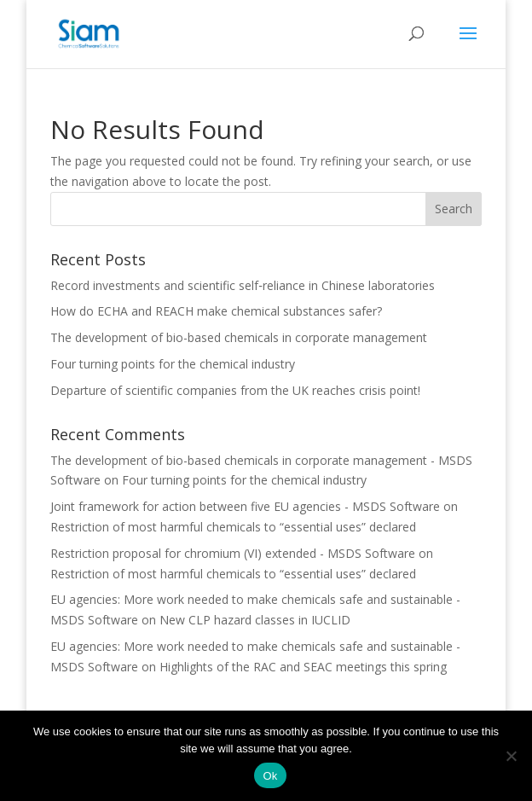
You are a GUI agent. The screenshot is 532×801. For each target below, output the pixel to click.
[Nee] (511, 756)
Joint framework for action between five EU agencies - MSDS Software (245, 506)
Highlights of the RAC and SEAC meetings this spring (303, 667)
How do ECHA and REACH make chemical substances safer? (216, 311)
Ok (270, 776)
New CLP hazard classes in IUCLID (255, 620)
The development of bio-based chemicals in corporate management (239, 337)
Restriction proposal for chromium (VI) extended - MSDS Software (233, 553)
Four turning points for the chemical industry (173, 364)
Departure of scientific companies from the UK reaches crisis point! (235, 390)
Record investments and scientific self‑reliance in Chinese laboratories (243, 285)
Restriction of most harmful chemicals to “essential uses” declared (233, 527)
